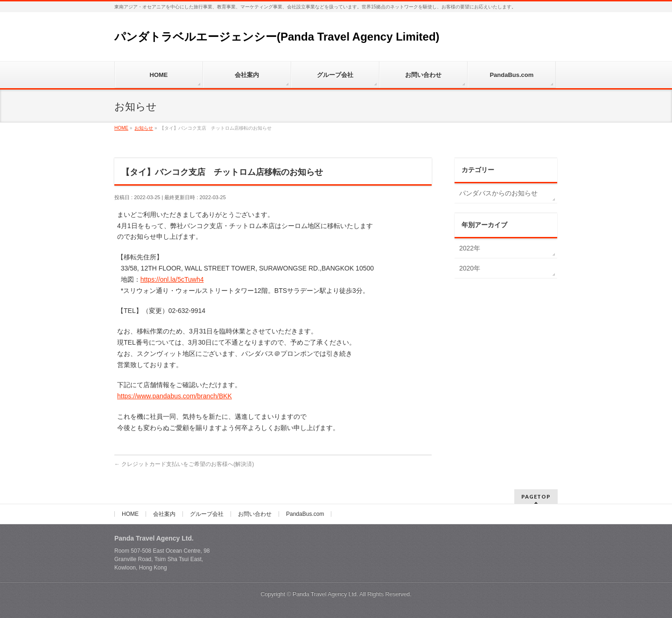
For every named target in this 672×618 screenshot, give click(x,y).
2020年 (470, 268)
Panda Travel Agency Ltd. (326, 594)
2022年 (470, 248)
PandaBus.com (305, 514)
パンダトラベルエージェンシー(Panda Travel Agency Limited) (277, 37)
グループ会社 (207, 514)
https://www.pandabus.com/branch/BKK (175, 396)
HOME (130, 514)
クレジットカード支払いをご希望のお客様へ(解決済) (184, 464)
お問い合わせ (255, 514)
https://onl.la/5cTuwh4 (172, 279)
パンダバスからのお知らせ (498, 193)
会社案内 (164, 514)
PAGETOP (536, 496)
